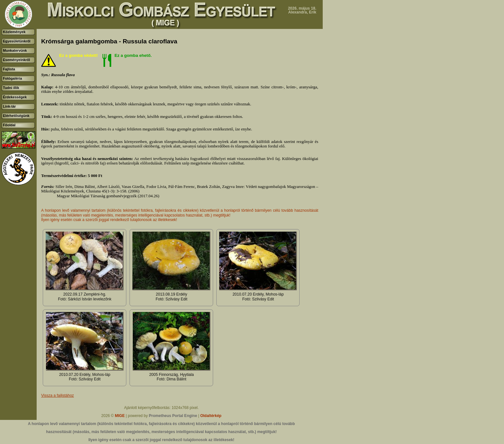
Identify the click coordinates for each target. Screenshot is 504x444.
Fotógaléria (12, 78)
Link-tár (9, 106)
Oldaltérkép (211, 416)
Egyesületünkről (17, 41)
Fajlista (9, 69)
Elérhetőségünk (16, 116)
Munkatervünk (15, 50)
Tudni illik (11, 88)
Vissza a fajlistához (58, 395)
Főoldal (9, 125)
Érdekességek (15, 97)
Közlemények (14, 32)
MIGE (120, 416)
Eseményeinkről (16, 60)
